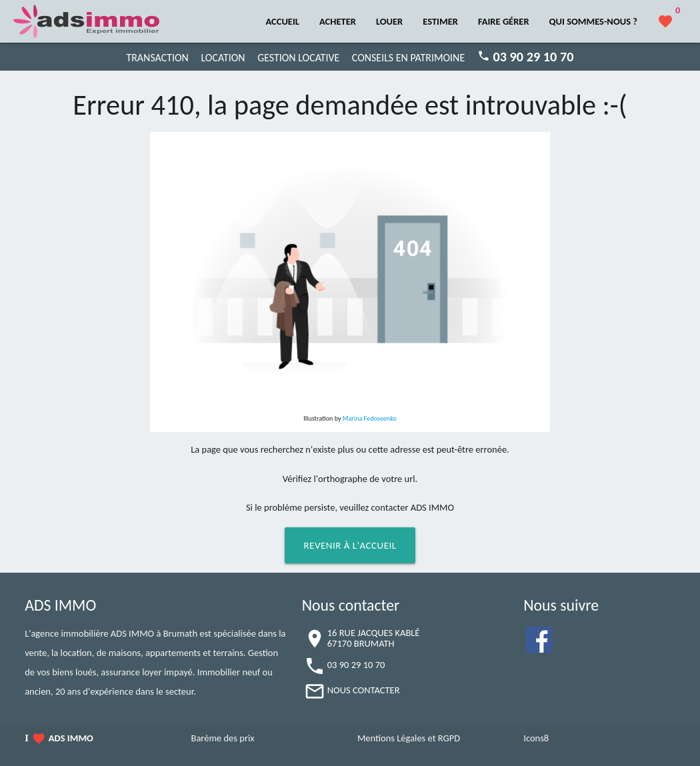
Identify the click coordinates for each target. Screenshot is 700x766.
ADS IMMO (71, 738)
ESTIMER (440, 21)
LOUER (389, 21)
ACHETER (338, 21)
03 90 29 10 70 (356, 665)
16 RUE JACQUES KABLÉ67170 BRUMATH (374, 638)
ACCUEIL (282, 21)
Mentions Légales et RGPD (409, 738)
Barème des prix (223, 738)
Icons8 (536, 738)
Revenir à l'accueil (350, 545)
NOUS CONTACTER (364, 690)
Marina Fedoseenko (370, 418)
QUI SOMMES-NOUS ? (593, 21)
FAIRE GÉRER (504, 21)
